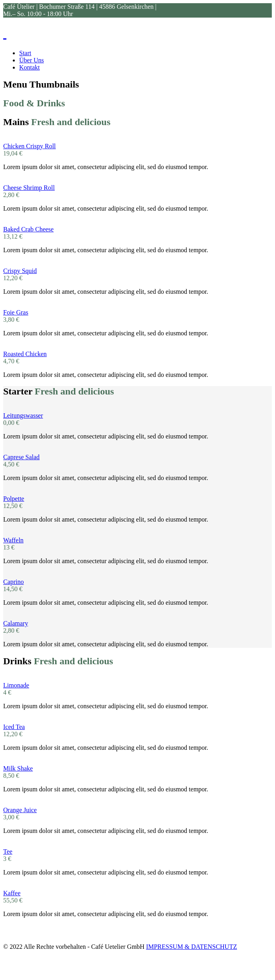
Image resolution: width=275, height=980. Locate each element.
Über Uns (32, 60)
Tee (8, 852)
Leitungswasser (23, 415)
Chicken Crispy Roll (30, 146)
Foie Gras (16, 312)
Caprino (14, 582)
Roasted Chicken (25, 354)
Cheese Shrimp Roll (29, 188)
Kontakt (30, 67)
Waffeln (13, 540)
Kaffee (12, 893)
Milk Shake (18, 768)
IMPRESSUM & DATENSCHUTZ (191, 947)
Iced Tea (14, 727)
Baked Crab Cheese (28, 229)
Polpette (14, 499)
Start (25, 53)
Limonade (16, 685)
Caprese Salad (21, 457)
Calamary (16, 623)
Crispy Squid (20, 271)
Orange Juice (20, 810)
